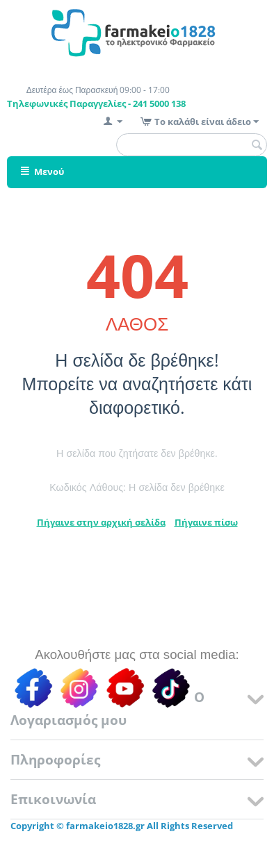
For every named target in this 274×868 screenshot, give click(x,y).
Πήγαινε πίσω (206, 522)
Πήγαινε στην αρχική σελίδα (101, 522)
